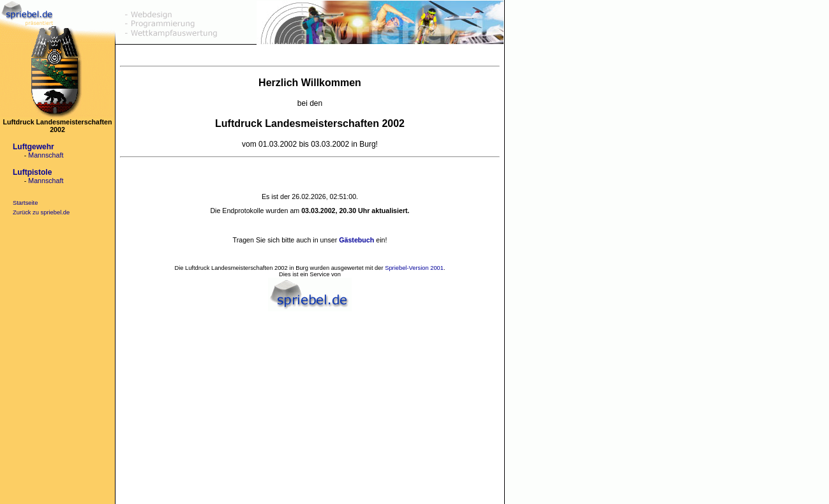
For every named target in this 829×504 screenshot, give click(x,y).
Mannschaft (46, 155)
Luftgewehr (34, 147)
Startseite (25, 203)
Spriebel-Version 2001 (414, 268)
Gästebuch (356, 240)
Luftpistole (32, 172)
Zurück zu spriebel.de (41, 212)
